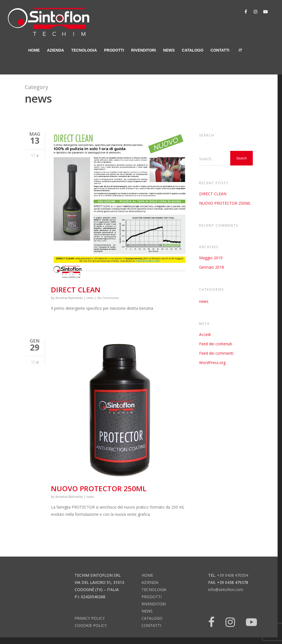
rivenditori (143, 50)
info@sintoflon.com (226, 590)
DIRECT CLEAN (76, 290)
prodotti (114, 50)
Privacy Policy (90, 618)
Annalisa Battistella (69, 298)
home (34, 50)
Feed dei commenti (216, 353)
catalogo (192, 50)
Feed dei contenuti (216, 344)
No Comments (108, 298)
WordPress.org (212, 363)
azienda (55, 50)
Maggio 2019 (211, 258)
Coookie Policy (91, 625)
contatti (220, 50)
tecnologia (84, 50)
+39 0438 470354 (233, 575)
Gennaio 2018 (211, 267)
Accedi (205, 334)
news (169, 50)
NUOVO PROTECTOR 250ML (99, 488)
